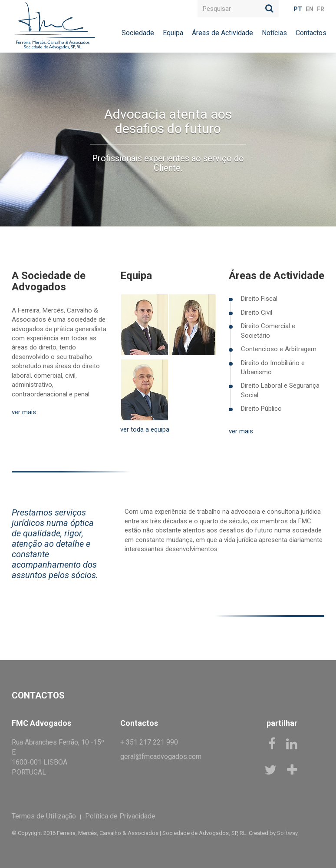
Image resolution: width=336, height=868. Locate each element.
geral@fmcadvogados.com (161, 757)
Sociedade (138, 33)
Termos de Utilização (44, 816)
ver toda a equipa (145, 429)
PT (298, 9)
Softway (287, 833)
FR (321, 9)
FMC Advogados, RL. (53, 26)
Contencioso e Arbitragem (279, 349)
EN (310, 9)
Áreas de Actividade (222, 33)
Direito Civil (257, 313)
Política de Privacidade (120, 816)
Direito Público (261, 409)
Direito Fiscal (259, 299)
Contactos (311, 33)
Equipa (173, 33)
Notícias (274, 33)
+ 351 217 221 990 (149, 742)
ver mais (24, 412)
